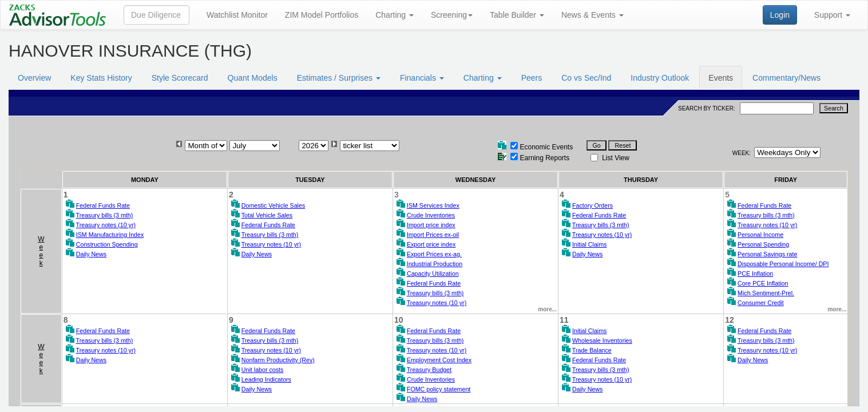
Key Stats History (101, 78)
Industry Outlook (660, 78)
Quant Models (253, 78)
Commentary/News (786, 78)
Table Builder (517, 15)
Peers (532, 78)
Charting (395, 15)
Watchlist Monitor (237, 15)
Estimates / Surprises (339, 78)
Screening (452, 15)
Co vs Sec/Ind (586, 78)
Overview (34, 78)
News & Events (592, 15)
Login (780, 15)
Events (721, 78)
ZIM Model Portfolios (322, 15)
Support (832, 15)
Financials (422, 78)
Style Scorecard (180, 78)
